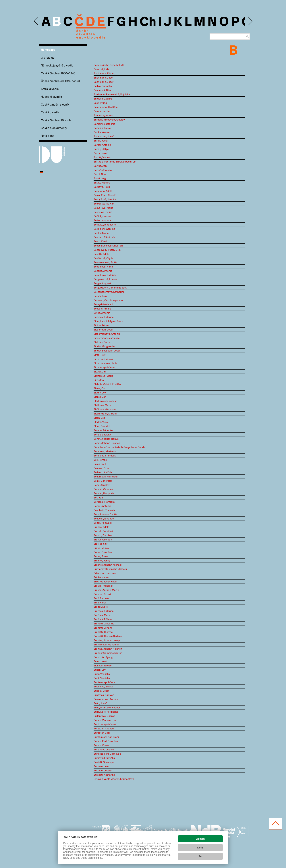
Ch (148, 22)
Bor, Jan (98, 498)
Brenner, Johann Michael (108, 565)
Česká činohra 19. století (57, 120)
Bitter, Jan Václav (103, 359)
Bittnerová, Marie (103, 376)
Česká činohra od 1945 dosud (60, 81)
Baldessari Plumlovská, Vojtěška (112, 95)
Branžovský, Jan (103, 540)
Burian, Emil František (106, 741)
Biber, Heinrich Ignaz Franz (108, 321)
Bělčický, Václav (102, 216)
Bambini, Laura (102, 128)
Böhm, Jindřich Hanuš (106, 439)
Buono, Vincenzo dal (105, 720)
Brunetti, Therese (103, 632)
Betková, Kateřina (104, 317)
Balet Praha (100, 103)
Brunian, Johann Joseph (107, 641)
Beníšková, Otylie (103, 258)
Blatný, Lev (100, 393)
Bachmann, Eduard (104, 74)
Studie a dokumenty (54, 128)
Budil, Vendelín (102, 674)
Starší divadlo (50, 89)
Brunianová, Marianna (106, 645)
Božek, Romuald (103, 523)
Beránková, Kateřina (105, 275)
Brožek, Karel (101, 607)
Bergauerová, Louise (105, 279)
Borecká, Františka (104, 502)
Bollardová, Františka (106, 477)
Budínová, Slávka (103, 687)
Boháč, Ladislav (103, 435)
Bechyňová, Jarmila (105, 200)
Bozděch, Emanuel (104, 519)
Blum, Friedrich (102, 426)
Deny (200, 848)
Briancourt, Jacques (105, 573)
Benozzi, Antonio (103, 271)
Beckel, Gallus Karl (104, 204)
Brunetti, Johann (103, 628)
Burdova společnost (105, 724)
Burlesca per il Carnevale (107, 754)
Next (250, 21)
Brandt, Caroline (103, 536)
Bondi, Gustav (102, 485)
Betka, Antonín (102, 313)
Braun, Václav (101, 548)
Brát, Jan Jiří (101, 544)
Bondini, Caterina (103, 489)
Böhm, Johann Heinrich (107, 443)
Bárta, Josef (101, 153)
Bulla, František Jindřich (107, 708)
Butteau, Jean (102, 766)
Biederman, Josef (103, 330)
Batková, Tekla (102, 187)
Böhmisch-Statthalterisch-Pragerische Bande (119, 447)
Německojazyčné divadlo (57, 66)
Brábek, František (103, 531)
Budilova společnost (105, 682)
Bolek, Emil (100, 464)
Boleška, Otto (101, 468)
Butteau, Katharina (104, 775)
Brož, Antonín (101, 599)
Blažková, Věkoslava (105, 410)
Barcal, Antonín (102, 145)
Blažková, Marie (102, 405)
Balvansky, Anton (103, 116)
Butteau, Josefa (103, 771)
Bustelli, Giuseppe (104, 762)
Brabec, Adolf (101, 527)
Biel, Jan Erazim (102, 342)
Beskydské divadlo (104, 305)
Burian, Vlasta (102, 745)
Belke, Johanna (102, 221)
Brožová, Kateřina (104, 611)
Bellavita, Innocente (105, 225)
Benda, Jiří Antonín (104, 237)
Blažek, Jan (100, 397)
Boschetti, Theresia (104, 510)
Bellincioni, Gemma (104, 229)
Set (200, 856)
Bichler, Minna (101, 326)
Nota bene (48, 136)
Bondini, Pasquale (104, 494)
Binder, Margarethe (104, 347)
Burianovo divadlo (104, 750)
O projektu (48, 58)
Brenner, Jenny (102, 561)
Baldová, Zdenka (103, 99)
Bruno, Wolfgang (103, 657)
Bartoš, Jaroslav (103, 170)
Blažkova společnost (105, 401)
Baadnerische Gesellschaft (109, 65)
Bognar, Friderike (103, 431)
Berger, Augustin (103, 284)
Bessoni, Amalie (102, 309)
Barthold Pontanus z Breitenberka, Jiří (115, 162)
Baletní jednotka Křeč (106, 107)
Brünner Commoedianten (108, 653)
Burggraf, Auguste (104, 729)
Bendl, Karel (100, 242)
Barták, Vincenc (102, 158)
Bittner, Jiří (100, 372)
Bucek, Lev (100, 670)
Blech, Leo (99, 418)
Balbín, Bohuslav (103, 86)
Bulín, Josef (100, 703)
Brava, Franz (101, 557)
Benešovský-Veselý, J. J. (107, 250)
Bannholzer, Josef (104, 137)
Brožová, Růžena (103, 620)
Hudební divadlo (51, 97)
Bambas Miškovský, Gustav (109, 120)
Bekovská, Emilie (103, 212)
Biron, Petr (99, 355)
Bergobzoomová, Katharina (109, 292)
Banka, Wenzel (102, 132)
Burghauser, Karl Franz (106, 737)
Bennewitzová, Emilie (105, 263)
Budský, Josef (101, 691)
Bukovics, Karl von (104, 695)
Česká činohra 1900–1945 (58, 73)
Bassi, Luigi (100, 179)
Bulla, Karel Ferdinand (106, 712)
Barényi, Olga (101, 149)
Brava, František (103, 552)
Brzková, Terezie (103, 666)
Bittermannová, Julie (105, 363)
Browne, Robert (102, 594)
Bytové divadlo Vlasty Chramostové (114, 779)
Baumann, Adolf (103, 191)
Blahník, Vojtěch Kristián (107, 384)
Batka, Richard (102, 183)
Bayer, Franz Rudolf (105, 195)
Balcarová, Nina (103, 90)
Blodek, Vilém (101, 422)
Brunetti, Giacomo (104, 624)
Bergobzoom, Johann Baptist (110, 288)
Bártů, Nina (100, 174)
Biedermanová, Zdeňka (107, 338)
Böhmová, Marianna (105, 452)
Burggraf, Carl (102, 733)
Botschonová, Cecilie (105, 515)
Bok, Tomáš (100, 460)
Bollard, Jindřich (103, 473)
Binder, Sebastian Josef (107, 351)
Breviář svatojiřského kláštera (110, 569)
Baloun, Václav (102, 111)
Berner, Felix (100, 296)
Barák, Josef (101, 141)
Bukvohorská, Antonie (106, 699)
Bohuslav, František (105, 456)
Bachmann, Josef (104, 78)
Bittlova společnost (104, 368)
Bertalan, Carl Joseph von (108, 300)
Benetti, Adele (101, 254)
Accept (200, 839)
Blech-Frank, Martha (105, 414)
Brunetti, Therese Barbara (108, 636)
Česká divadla (50, 113)
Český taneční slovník (55, 105)
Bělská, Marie (101, 233)
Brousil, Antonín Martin (107, 590)
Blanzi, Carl (100, 389)
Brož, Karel (100, 603)
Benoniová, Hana (103, 267)
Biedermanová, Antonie (107, 334)
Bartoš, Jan (100, 166)
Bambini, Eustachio (104, 124)
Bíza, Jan (99, 380)
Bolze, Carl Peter (103, 481)
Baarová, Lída (101, 69)
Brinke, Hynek (101, 578)
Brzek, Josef (100, 661)
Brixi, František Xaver (105, 582)
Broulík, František (103, 586)
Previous (36, 21)
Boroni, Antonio (102, 506)
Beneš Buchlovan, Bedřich (108, 246)
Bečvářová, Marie (103, 208)
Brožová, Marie (102, 615)
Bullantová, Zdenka (105, 716)
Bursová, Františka (104, 758)
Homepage (48, 50)
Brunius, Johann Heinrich (108, 649)
